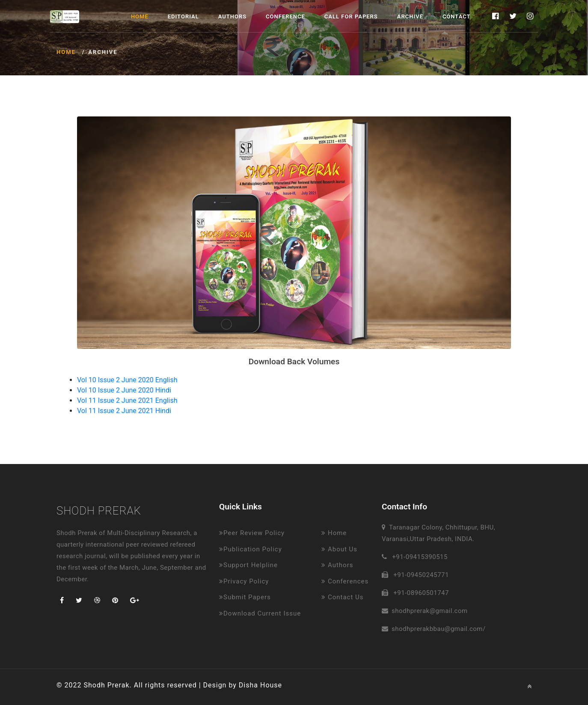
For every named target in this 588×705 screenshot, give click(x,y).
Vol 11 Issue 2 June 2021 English (127, 400)
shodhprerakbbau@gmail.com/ (439, 629)
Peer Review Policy (252, 533)
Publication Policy (251, 549)
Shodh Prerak (99, 511)
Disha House (260, 685)
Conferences (345, 581)
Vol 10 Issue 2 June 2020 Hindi (124, 390)
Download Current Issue (260, 613)
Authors (232, 16)
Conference (285, 16)
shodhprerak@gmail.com (430, 611)
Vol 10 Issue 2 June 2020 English (127, 380)
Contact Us (342, 597)
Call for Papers (351, 16)
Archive (410, 16)
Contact (457, 16)
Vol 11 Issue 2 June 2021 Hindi (124, 411)
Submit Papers (245, 597)
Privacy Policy (244, 581)
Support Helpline (248, 565)
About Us (339, 549)
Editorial (183, 16)
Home (140, 16)
